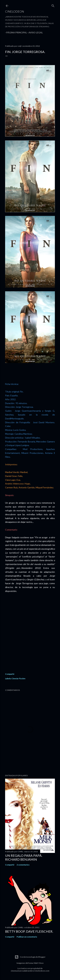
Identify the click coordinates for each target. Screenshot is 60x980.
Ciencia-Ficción (18, 678)
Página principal (15, 32)
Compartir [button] (10, 674)
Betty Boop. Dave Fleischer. (29, 931)
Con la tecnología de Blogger (30, 957)
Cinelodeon (15, 11)
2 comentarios (23, 865)
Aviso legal (34, 32)
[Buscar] (53, 5)
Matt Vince (39, 963)
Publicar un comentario (27, 937)
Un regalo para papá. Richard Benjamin (24, 857)
